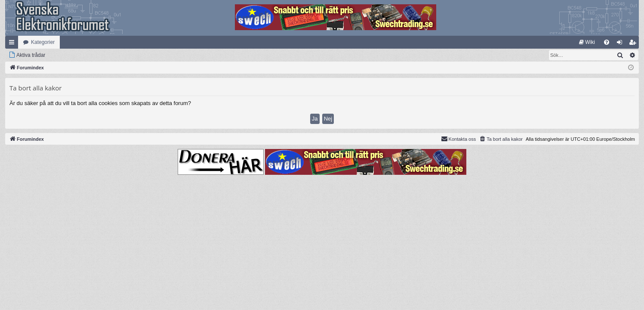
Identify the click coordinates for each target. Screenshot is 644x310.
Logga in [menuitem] (621, 44)
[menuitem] (587, 42)
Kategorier (43, 42)
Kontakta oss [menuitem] (459, 139)
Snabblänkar (13, 44)
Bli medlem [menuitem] (634, 44)
